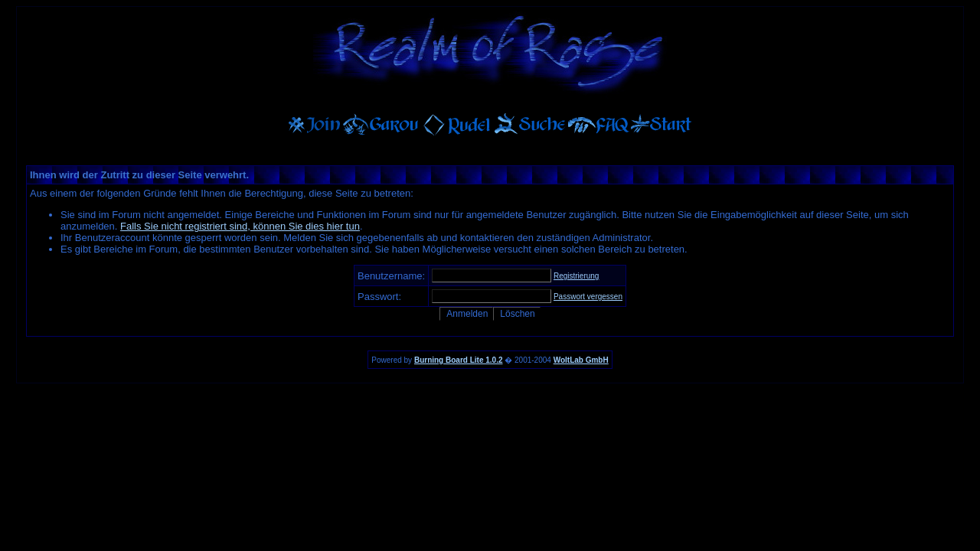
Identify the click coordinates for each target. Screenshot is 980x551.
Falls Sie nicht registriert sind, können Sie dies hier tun (240, 226)
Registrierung (576, 276)
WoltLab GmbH (581, 360)
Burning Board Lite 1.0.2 (459, 360)
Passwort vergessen (588, 297)
